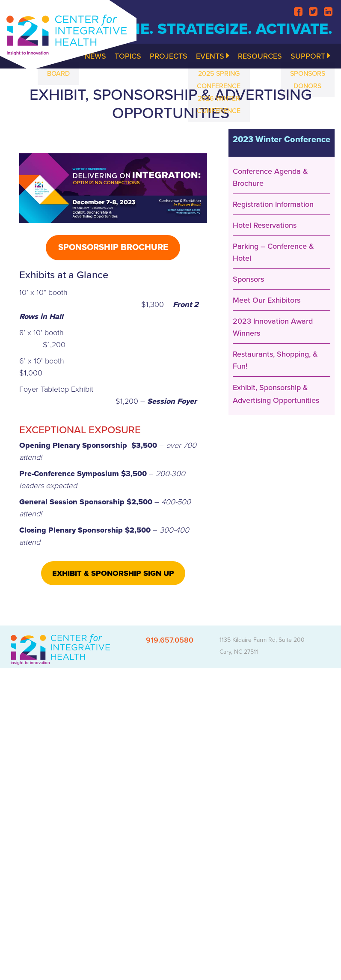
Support (310, 56)
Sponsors (248, 279)
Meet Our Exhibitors (267, 300)
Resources (260, 56)
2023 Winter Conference (282, 140)
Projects (169, 56)
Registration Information (273, 204)
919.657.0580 (170, 640)
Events (213, 56)
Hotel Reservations (265, 225)
